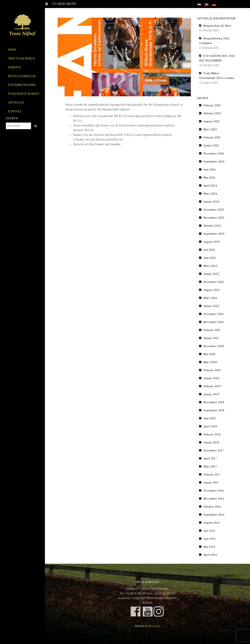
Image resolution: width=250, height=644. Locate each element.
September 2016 (214, 515)
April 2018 (210, 426)
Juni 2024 (210, 170)
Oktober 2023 (212, 226)
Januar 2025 (211, 145)
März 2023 (210, 266)
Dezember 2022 (214, 282)
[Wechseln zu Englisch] (207, 2)
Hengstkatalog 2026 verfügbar (214, 41)
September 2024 (214, 161)
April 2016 (210, 555)
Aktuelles (16, 102)
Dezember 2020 (214, 346)
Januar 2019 (211, 394)
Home (12, 50)
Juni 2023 (210, 258)
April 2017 (210, 458)
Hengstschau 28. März (217, 26)
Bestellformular (22, 76)
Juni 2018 (210, 418)
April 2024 (210, 186)
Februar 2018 (212, 434)
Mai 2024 (209, 178)
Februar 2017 (212, 474)
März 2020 (210, 362)
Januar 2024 (211, 202)
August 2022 (212, 290)
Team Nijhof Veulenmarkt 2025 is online (217, 76)
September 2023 (214, 234)
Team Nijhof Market (24, 94)
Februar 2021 (212, 330)
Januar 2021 (211, 338)
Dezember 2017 (214, 450)
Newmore (154, 626)
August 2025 (212, 121)
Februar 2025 (212, 137)
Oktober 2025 (212, 113)
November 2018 (214, 402)
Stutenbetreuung (22, 85)
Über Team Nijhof (21, 58)
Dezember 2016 (214, 491)
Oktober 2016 (212, 507)
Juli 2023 (209, 250)
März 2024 (210, 194)
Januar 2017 (211, 483)
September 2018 (214, 410)
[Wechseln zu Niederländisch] (199, 2)
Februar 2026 (212, 105)
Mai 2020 (209, 354)
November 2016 (214, 499)
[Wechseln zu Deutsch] (214, 2)
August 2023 (212, 242)
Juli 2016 (209, 531)
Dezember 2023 (214, 210)
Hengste (14, 67)
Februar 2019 (212, 386)
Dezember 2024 (214, 153)
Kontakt (15, 111)
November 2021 (214, 322)
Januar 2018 (211, 442)
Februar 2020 (212, 370)
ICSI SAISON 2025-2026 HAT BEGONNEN (217, 58)
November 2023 (214, 218)
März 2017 (210, 466)
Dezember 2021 (214, 314)
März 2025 (210, 129)
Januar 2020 (211, 378)
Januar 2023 (211, 274)
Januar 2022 (211, 306)
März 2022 (210, 298)
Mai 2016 (209, 547)
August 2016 (212, 523)
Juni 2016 (210, 539)
